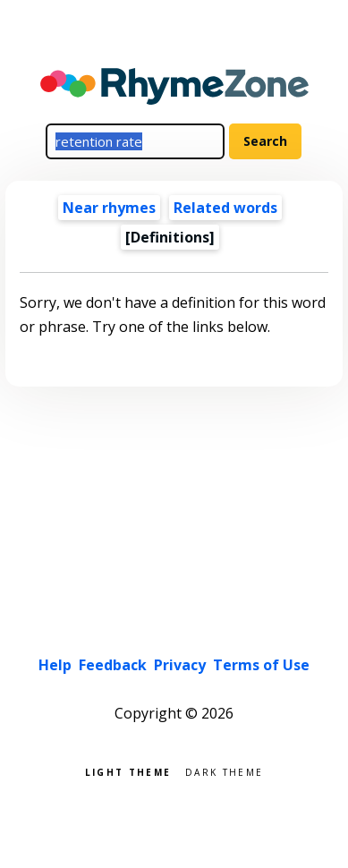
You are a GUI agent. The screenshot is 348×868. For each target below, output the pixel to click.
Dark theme (224, 771)
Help (55, 665)
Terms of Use (261, 665)
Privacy (180, 665)
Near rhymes (109, 208)
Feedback (113, 665)
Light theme (128, 771)
